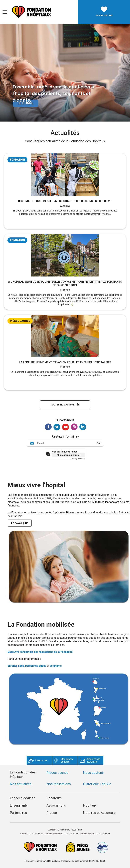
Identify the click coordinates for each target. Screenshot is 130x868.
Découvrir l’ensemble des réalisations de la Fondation (40, 652)
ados (21, 666)
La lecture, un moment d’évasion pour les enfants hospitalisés (65, 362)
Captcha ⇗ (78, 459)
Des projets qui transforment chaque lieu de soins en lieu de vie (65, 201)
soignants (56, 666)
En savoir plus (20, 523)
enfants (12, 666)
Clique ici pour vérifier (69, 455)
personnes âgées (36, 666)
